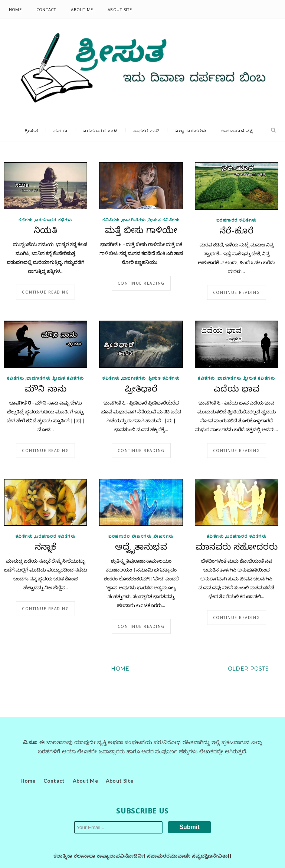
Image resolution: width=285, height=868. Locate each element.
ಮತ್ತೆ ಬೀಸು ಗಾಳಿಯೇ (141, 231)
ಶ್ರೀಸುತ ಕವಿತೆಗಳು (164, 220)
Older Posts (248, 669)
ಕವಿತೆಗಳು (111, 220)
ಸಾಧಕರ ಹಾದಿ (146, 130)
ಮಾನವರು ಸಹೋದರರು (237, 548)
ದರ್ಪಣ (61, 130)
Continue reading (45, 292)
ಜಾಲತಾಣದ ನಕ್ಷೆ (237, 130)
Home (15, 9)
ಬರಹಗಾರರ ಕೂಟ (100, 130)
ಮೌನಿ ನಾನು (45, 390)
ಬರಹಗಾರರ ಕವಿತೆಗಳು (237, 220)
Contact (46, 9)
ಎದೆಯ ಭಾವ (237, 390)
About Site (120, 9)
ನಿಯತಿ (45, 231)
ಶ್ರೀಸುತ (32, 130)
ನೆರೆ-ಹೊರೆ (237, 232)
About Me (82, 9)
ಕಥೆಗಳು (26, 220)
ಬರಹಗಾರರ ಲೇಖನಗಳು (130, 536)
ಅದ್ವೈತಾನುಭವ (141, 548)
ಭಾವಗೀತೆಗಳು (134, 220)
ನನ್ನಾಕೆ (46, 548)
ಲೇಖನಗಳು (164, 536)
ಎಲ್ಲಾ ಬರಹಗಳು (191, 130)
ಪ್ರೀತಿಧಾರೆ (141, 390)
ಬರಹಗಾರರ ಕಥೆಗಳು (54, 220)
